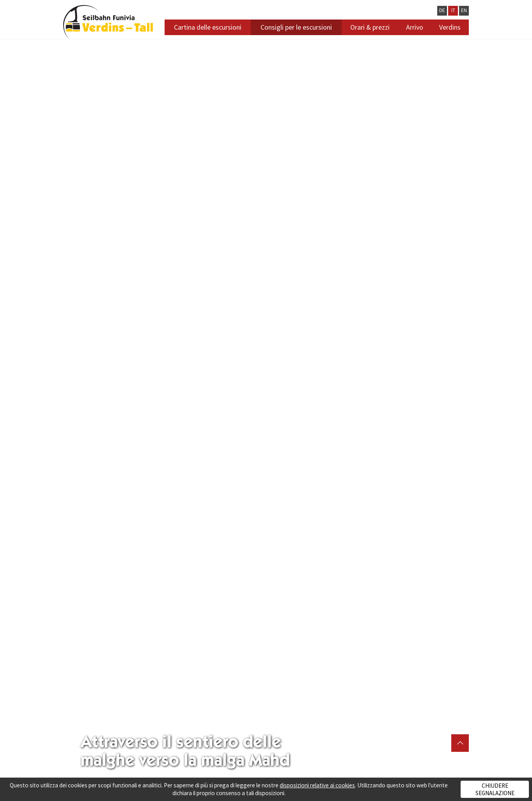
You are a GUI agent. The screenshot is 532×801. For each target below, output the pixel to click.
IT (453, 10)
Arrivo (415, 27)
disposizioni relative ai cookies (317, 785)
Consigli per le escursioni (296, 27)
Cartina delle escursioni (208, 27)
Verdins (450, 27)
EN (464, 10)
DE (442, 10)
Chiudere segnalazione (495, 789)
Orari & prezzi (370, 27)
